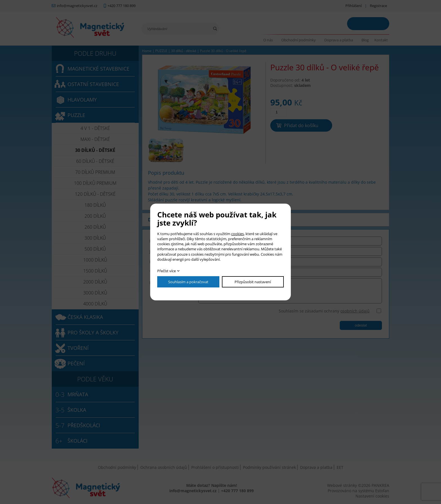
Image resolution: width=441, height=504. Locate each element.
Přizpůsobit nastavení (253, 282)
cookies (238, 234)
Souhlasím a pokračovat (188, 282)
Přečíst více (166, 271)
